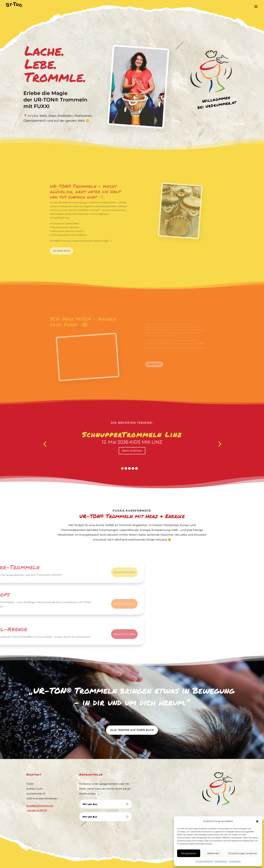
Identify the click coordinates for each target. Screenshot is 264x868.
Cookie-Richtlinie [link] (204, 861)
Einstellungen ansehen (243, 853)
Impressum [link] (235, 861)
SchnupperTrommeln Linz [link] (132, 435)
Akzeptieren (189, 853)
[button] (257, 821)
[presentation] (45, 444)
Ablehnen (213, 853)
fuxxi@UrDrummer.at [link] (40, 806)
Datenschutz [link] (221, 861)
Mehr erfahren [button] (132, 451)
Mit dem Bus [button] (90, 817)
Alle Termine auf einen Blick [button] (132, 730)
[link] (11, 4)
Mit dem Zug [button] (90, 804)
